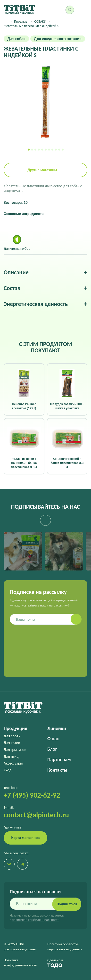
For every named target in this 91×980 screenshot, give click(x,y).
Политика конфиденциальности (20, 963)
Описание (16, 272)
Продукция (15, 728)
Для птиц (11, 756)
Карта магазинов (26, 838)
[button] (29, 150)
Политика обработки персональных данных (65, 947)
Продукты (21, 22)
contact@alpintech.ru (36, 815)
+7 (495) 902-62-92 (32, 795)
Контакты (57, 770)
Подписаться (67, 904)
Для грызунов (15, 750)
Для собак (12, 736)
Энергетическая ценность (36, 304)
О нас (53, 739)
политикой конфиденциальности (36, 920)
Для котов (12, 743)
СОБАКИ (40, 22)
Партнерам (59, 759)
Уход (8, 770)
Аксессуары (13, 763)
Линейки (57, 728)
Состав (12, 288)
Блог (52, 749)
